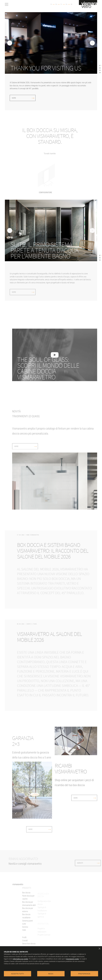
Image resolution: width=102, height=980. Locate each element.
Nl (72, 4)
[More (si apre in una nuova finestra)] (52, 250)
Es (67, 4)
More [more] (23, 98)
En (56, 4)
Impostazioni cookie (72, 959)
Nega (51, 974)
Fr (61, 4)
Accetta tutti (18, 974)
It (51, 4)
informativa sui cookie (20, 959)
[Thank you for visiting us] (52, 68)
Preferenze (84, 974)
